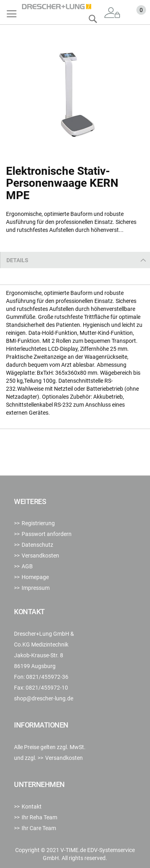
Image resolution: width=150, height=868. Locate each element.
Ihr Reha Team (39, 817)
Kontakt (32, 807)
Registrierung (38, 523)
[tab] (75, 260)
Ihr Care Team (39, 828)
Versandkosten (40, 556)
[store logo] (57, 7)
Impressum (36, 588)
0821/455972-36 (47, 677)
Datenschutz (37, 545)
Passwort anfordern (47, 534)
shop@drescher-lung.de (44, 698)
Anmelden (112, 13)
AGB (27, 566)
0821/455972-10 (47, 688)
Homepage (35, 577)
